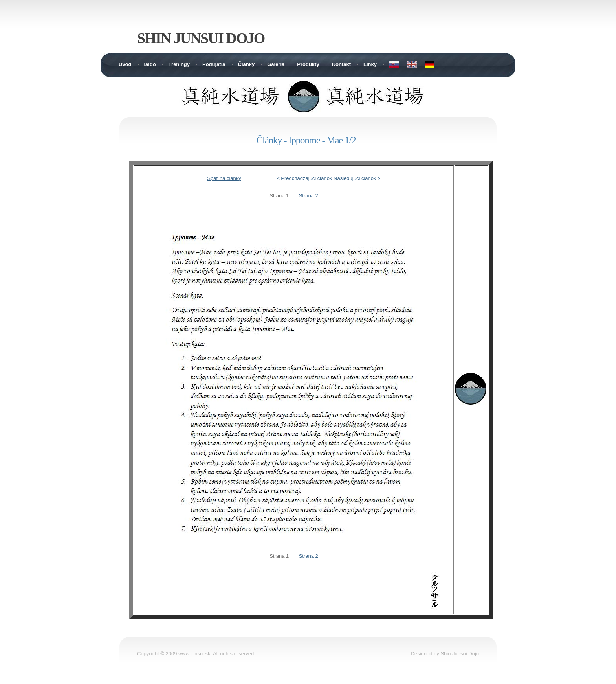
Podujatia (214, 64)
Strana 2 (309, 196)
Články (247, 64)
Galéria (276, 64)
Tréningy (179, 64)
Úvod (125, 64)
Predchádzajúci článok (306, 178)
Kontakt (341, 64)
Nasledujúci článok (355, 178)
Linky (370, 64)
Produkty (308, 64)
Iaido (150, 64)
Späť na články (224, 178)
